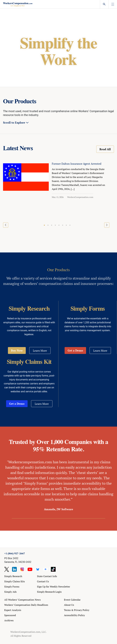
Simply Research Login (49, 592)
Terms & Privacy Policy (77, 610)
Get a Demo (75, 350)
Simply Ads (10, 592)
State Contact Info (47, 576)
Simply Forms (12, 587)
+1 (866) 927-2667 (15, 553)
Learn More (40, 351)
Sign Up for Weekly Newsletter (54, 587)
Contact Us (43, 581)
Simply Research (13, 576)
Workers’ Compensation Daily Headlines (26, 605)
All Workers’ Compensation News (22, 600)
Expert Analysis (13, 610)
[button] (44, 225)
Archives (9, 620)
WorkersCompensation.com (80, 197)
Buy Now (17, 350)
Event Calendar (72, 600)
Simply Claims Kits (15, 581)
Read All (105, 149)
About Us (69, 605)
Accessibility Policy (74, 615)
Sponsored (10, 615)
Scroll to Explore (14, 122)
